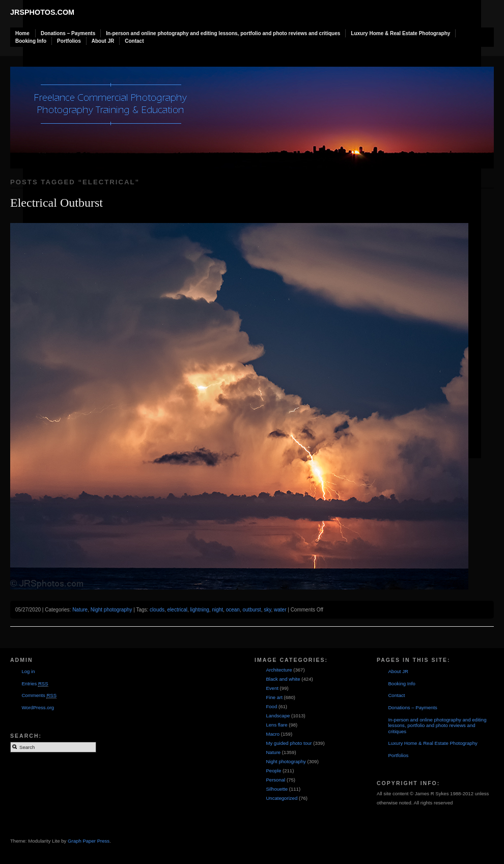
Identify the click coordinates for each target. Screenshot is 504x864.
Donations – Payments (68, 33)
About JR (103, 41)
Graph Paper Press (89, 841)
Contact (134, 41)
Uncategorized (282, 798)
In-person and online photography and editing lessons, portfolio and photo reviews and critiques (223, 33)
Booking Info (31, 41)
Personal (275, 780)
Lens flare (276, 725)
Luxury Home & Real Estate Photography (400, 33)
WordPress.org (38, 707)
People (273, 771)
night (217, 610)
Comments (39, 695)
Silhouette (277, 789)
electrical (177, 610)
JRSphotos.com (42, 12)
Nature (80, 610)
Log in (28, 671)
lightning (200, 610)
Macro (273, 734)
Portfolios (69, 41)
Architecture (279, 670)
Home (22, 33)
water (280, 610)
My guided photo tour (289, 743)
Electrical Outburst (57, 203)
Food (271, 706)
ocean (233, 610)
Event (272, 688)
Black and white (283, 679)
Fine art (274, 697)
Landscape (278, 716)
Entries (35, 684)
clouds (157, 610)
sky (267, 610)
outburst (251, 610)
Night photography (111, 610)
